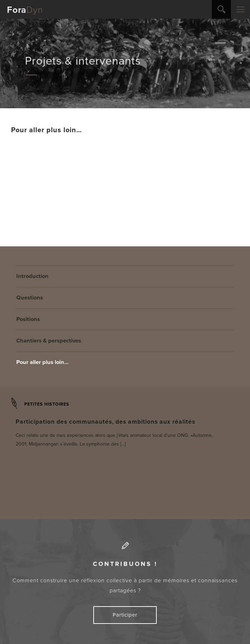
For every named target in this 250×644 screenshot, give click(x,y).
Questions (30, 298)
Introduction (32, 276)
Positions (28, 319)
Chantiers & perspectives (49, 341)
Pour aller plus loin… (42, 362)
